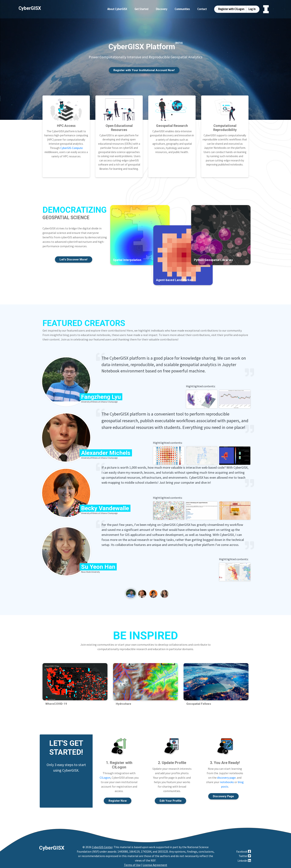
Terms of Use (132, 863)
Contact (202, 9)
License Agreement (155, 863)
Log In (252, 9)
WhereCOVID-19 (56, 701)
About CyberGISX (117, 9)
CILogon (105, 775)
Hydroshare (124, 701)
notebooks (227, 780)
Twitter (245, 854)
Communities (182, 9)
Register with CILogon (231, 9)
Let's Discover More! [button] (74, 257)
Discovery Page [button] (223, 794)
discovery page (226, 775)
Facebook (244, 849)
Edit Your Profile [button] (170, 798)
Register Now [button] (118, 798)
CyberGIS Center (102, 845)
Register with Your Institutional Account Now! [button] (144, 70)
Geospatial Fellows (199, 701)
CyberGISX (52, 846)
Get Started (141, 9)
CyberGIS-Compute (72, 145)
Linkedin (244, 858)
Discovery (161, 9)
